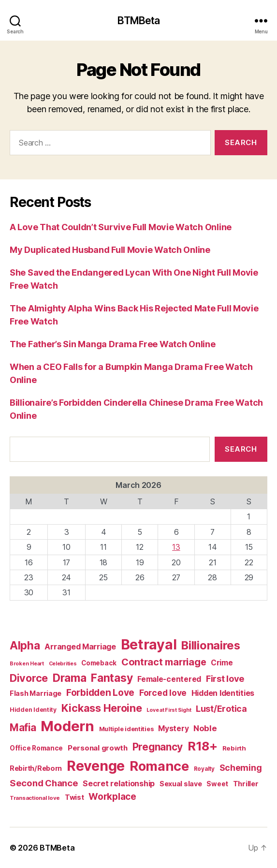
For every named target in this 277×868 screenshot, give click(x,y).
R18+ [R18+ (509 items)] (203, 746)
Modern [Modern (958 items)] (67, 726)
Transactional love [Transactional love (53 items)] (35, 798)
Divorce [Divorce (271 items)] (29, 678)
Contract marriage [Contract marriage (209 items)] (164, 662)
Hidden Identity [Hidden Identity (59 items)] (33, 710)
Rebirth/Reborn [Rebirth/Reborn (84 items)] (36, 768)
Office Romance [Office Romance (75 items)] (36, 748)
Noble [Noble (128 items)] (205, 728)
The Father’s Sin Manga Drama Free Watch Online (113, 344)
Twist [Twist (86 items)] (74, 797)
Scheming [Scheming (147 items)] (241, 768)
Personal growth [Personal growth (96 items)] (98, 748)
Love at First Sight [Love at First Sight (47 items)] (169, 710)
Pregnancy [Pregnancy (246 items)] (158, 747)
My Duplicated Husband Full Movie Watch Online (110, 250)
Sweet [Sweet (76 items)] (217, 784)
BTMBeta (139, 21)
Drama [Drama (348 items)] (70, 678)
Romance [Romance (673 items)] (159, 766)
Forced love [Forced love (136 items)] (163, 693)
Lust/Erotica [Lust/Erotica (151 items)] (221, 709)
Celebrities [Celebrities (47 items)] (63, 664)
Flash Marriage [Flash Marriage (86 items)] (36, 693)
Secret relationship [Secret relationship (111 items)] (119, 784)
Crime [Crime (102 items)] (222, 663)
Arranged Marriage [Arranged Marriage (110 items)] (80, 647)
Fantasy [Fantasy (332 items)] (112, 678)
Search (241, 449)
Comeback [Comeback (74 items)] (99, 663)
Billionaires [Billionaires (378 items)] (211, 645)
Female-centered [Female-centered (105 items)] (169, 679)
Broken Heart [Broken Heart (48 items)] (27, 664)
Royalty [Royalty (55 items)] (204, 769)
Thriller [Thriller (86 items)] (246, 784)
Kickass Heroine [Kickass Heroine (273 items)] (102, 708)
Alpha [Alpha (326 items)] (25, 645)
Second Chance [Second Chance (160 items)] (44, 783)
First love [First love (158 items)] (225, 678)
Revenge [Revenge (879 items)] (96, 766)
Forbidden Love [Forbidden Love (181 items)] (100, 693)
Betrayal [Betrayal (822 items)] (149, 644)
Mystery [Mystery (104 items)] (173, 728)
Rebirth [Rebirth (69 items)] (234, 748)
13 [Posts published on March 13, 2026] (176, 547)
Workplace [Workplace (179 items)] (112, 797)
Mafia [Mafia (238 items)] (23, 728)
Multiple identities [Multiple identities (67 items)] (126, 729)
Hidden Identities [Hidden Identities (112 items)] (223, 693)
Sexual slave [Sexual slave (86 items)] (181, 784)
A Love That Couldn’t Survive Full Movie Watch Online (121, 227)
